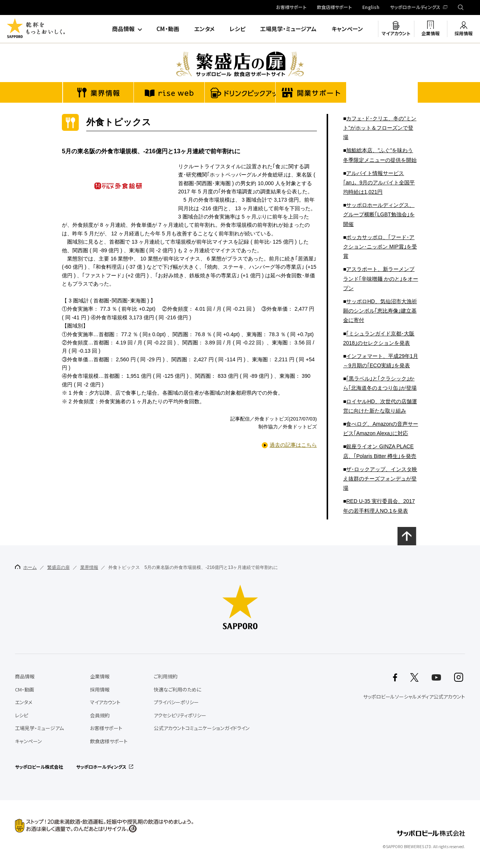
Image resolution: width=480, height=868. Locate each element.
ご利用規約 (166, 676)
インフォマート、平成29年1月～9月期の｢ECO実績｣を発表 (381, 361)
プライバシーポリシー (176, 702)
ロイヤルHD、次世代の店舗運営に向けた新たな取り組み (380, 406)
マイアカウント (396, 33)
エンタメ (204, 29)
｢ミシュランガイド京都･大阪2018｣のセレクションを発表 (379, 338)
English (371, 7)
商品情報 (123, 29)
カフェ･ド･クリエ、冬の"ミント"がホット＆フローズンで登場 (380, 128)
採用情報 (463, 33)
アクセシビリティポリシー (180, 715)
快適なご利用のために (178, 689)
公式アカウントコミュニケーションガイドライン (202, 728)
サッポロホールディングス (415, 7)
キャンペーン (347, 29)
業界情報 (89, 567)
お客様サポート (291, 7)
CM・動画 (168, 29)
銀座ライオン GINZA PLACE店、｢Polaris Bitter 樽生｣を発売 (380, 451)
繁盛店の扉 (58, 567)
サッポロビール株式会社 (39, 767)
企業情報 (430, 33)
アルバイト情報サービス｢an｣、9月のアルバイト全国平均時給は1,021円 (379, 183)
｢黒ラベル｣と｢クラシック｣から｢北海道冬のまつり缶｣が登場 (380, 383)
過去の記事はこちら (293, 445)
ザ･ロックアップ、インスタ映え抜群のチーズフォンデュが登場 (380, 479)
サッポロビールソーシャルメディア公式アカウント (414, 697)
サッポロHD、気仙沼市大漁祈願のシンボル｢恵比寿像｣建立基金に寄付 (380, 311)
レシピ (237, 29)
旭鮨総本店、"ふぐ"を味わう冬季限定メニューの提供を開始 (380, 155)
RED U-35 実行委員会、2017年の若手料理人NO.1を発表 (379, 506)
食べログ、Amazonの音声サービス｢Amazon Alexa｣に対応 (381, 429)
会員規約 (100, 715)
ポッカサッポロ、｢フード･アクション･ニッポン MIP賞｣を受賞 (380, 247)
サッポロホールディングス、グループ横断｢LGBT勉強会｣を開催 (379, 214)
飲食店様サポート (334, 7)
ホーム (26, 567)
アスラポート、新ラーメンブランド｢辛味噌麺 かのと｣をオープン (381, 278)
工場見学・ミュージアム (288, 29)
